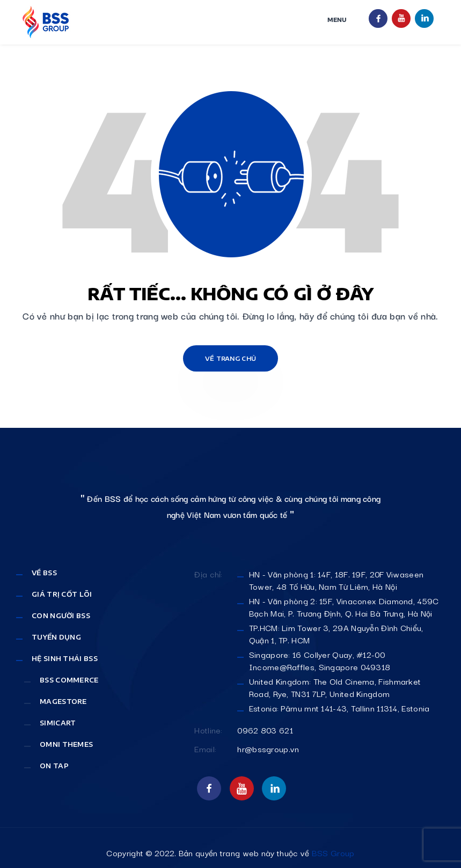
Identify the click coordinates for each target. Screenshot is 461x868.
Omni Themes (66, 744)
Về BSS (44, 573)
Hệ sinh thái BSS (65, 659)
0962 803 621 (265, 730)
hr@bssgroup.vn (268, 749)
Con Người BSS (61, 616)
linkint (424, 18)
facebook (378, 18)
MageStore (63, 702)
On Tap (54, 766)
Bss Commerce (69, 680)
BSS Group (333, 852)
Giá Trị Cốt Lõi (62, 594)
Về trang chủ (231, 358)
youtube (401, 18)
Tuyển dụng (56, 637)
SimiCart (58, 723)
